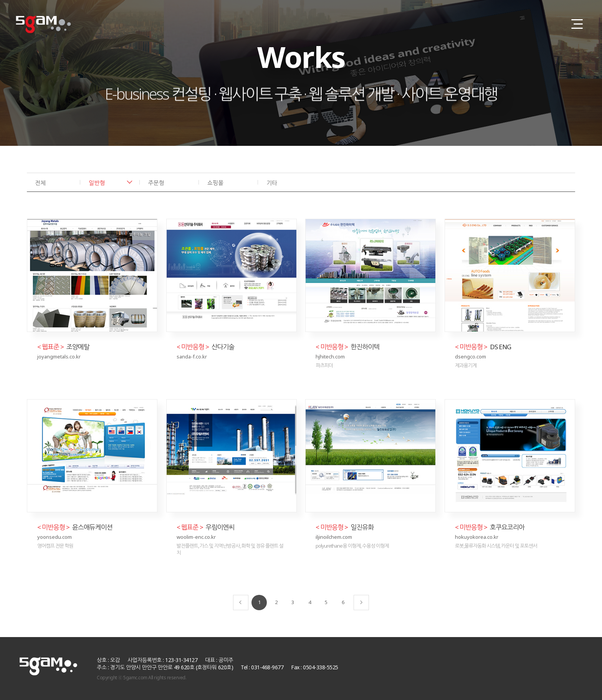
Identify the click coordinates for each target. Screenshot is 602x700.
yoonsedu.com (55, 537)
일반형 (97, 183)
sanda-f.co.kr (192, 357)
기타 (272, 183)
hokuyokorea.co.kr (477, 537)
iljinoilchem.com (334, 537)
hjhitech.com (330, 357)
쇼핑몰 (215, 183)
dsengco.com (471, 357)
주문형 (156, 183)
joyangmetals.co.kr (59, 357)
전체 (40, 183)
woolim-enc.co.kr (196, 537)
